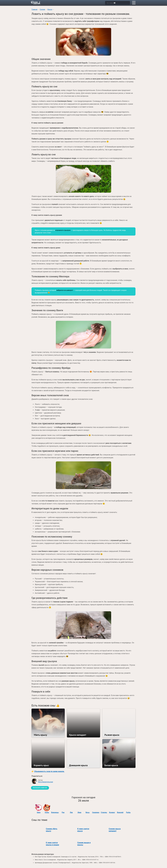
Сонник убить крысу (52, 830)
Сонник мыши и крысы (84, 844)
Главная (34, 9)
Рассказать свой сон (40, 788)
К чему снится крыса (83, 830)
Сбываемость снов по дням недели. (49, 771)
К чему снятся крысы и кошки (52, 844)
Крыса (50, 9)
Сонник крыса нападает (115, 830)
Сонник (42, 9)
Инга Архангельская (46, 782)
